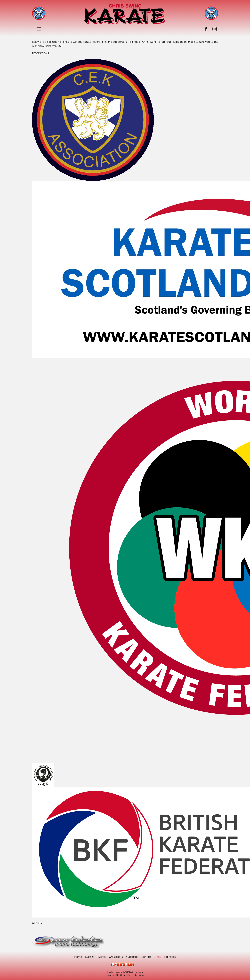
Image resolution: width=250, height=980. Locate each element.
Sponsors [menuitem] (170, 957)
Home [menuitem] (78, 957)
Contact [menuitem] (146, 957)
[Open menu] (39, 29)
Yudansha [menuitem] (132, 957)
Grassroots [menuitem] (116, 957)
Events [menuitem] (102, 957)
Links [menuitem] (158, 957)
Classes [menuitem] (90, 957)
